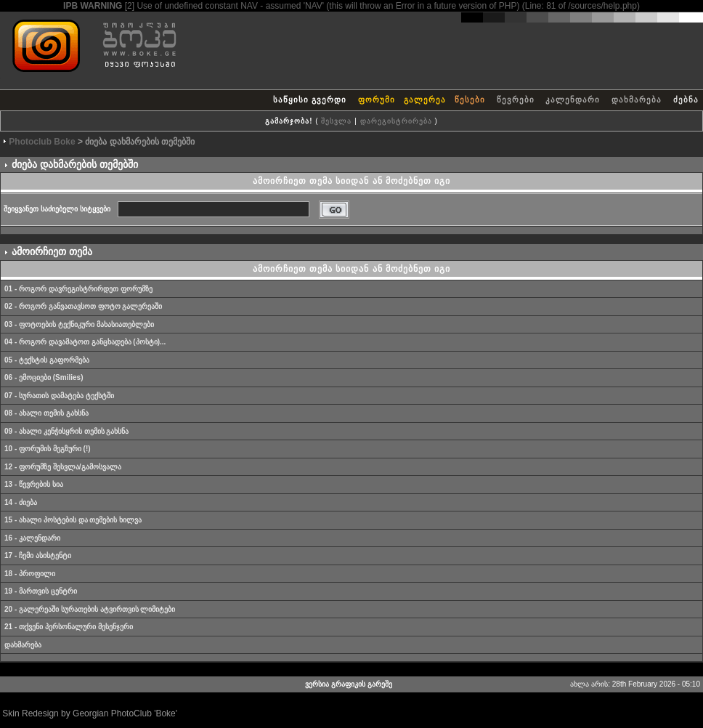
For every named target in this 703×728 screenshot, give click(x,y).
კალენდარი (573, 100)
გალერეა (425, 100)
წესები (470, 100)
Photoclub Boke (42, 142)
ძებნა (686, 100)
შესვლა (336, 121)
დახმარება (637, 100)
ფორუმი (377, 100)
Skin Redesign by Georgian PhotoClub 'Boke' (90, 713)
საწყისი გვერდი (310, 100)
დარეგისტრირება (396, 121)
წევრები (516, 100)
